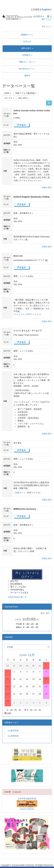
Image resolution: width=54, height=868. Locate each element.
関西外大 (40, 16)
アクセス (21, 125)
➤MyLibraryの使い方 (17, 597)
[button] (27, 48)
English (46, 9)
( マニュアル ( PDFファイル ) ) (27, 314)
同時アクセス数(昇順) (26, 93)
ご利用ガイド (19, 493)
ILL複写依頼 (12, 731)
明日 (48, 613)
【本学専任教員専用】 (27, 799)
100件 (8, 93)
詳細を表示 (47, 187)
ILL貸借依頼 (12, 736)
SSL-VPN (23, 98)
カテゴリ (9, 98)
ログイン (47, 27)
